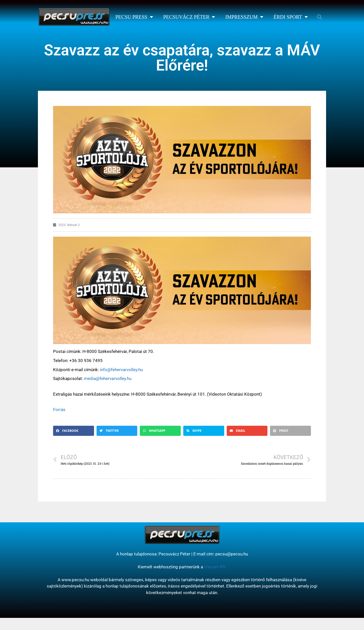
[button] (320, 17)
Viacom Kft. (215, 567)
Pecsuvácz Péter (189, 17)
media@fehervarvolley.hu (108, 378)
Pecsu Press (134, 17)
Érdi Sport (291, 17)
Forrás (59, 410)
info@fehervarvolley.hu (121, 370)
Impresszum (244, 17)
